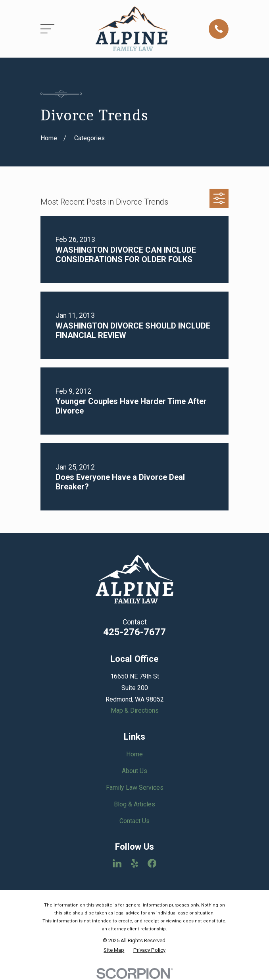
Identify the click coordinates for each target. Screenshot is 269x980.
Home (134, 754)
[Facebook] (152, 863)
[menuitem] (114, 950)
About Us (134, 771)
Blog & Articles (134, 804)
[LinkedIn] (117, 863)
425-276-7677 (134, 632)
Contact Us (134, 821)
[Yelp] (134, 863)
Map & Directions (135, 710)
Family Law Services (135, 788)
